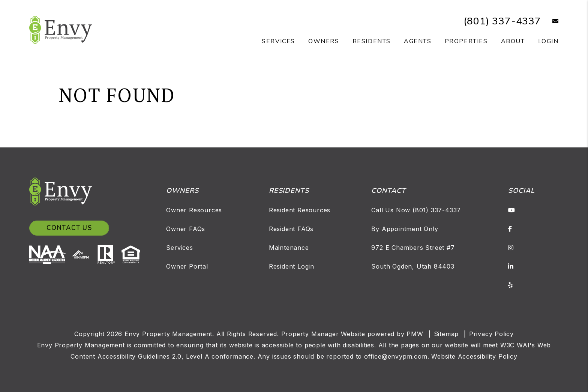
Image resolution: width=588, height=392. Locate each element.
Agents (418, 41)
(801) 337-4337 (502, 21)
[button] (550, 21)
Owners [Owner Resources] (324, 41)
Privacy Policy (491, 334)
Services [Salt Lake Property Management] (278, 41)
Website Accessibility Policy (474, 356)
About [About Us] (513, 41)
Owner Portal (187, 266)
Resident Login (292, 266)
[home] (61, 29)
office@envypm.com (396, 356)
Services (179, 248)
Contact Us (69, 228)
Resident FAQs (291, 229)
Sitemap (446, 334)
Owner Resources (194, 210)
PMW (415, 334)
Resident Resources (300, 210)
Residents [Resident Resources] (372, 41)
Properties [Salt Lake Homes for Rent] (466, 41)
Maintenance (289, 248)
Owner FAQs (186, 229)
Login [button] (548, 41)
